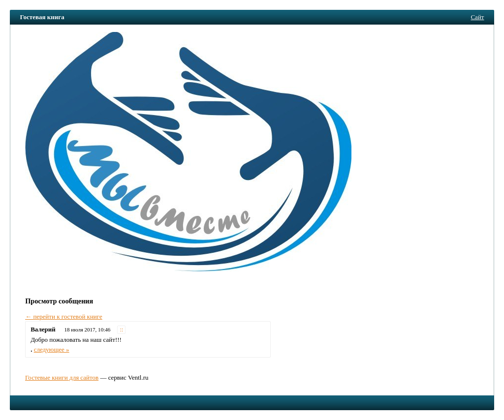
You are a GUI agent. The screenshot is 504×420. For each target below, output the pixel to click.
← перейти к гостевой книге (64, 316)
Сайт (477, 17)
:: (122, 330)
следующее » (52, 349)
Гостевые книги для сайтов (62, 377)
